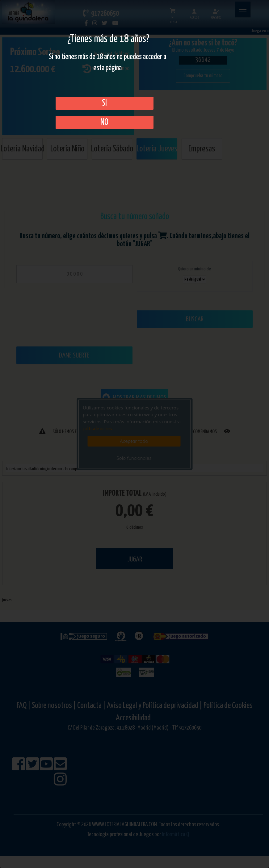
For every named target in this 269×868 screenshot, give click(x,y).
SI (104, 103)
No (104, 122)
